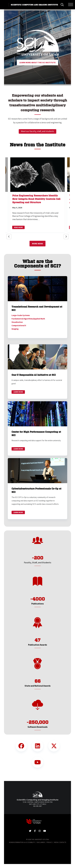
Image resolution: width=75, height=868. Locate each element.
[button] (10, 47)
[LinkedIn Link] (38, 746)
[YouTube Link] (38, 762)
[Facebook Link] (21, 746)
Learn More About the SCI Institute (37, 62)
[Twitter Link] (54, 746)
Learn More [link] (18, 392)
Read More (18, 227)
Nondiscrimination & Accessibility (22, 842)
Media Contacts (60, 842)
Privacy (49, 842)
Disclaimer (41, 842)
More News (37, 244)
